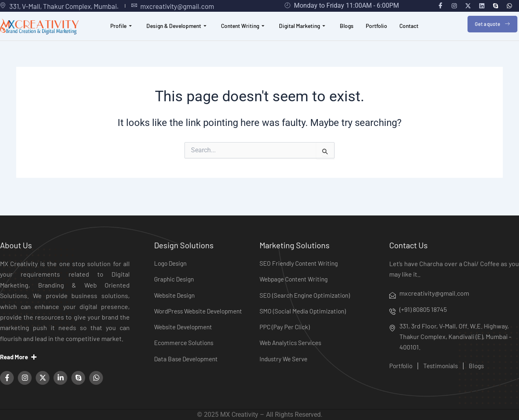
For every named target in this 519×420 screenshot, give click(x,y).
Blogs (352, 34)
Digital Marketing (305, 34)
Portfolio (384, 34)
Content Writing (241, 34)
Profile (112, 34)
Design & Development (170, 34)
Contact (418, 34)
